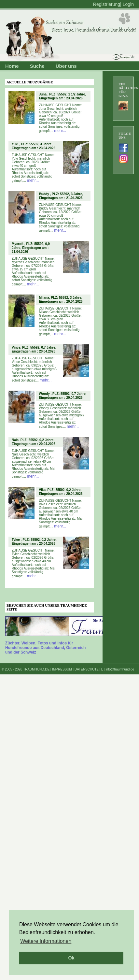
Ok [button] (71, 958)
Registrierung (107, 4)
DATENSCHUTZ (87, 669)
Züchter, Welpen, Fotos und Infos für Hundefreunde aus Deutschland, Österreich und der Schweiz (45, 648)
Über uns (66, 66)
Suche (37, 66)
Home (12, 66)
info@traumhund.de (120, 669)
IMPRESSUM (62, 669)
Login (128, 4)
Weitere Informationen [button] (46, 941)
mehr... (60, 131)
